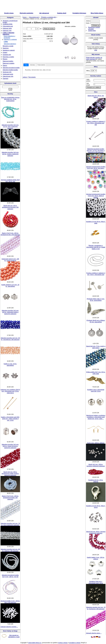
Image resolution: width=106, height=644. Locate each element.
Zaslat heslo (92, 31)
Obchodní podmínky (26, 13)
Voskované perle (8, 74)
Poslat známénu (41, 65)
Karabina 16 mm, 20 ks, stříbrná (96, 481)
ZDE (96, 50)
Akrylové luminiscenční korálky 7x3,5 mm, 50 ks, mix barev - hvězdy (96, 168)
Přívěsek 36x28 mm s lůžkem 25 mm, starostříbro (96, 321)
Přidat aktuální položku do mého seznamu (94, 58)
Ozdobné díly (7, 55)
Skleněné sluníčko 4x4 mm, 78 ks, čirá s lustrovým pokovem (10, 524)
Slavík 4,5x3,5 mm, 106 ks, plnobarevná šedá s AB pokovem (10, 498)
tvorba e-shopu (63, 643)
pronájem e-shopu (75, 643)
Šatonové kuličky (8, 61)
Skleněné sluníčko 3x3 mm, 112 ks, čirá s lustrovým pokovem (10, 127)
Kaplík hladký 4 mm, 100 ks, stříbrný (96, 558)
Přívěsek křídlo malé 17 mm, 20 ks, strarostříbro (96, 300)
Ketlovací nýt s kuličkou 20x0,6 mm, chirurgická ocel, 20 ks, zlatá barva (10, 391)
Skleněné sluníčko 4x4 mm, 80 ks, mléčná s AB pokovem (10, 550)
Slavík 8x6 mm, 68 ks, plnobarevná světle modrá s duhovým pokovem (10, 474)
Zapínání (5, 78)
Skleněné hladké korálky (10, 70)
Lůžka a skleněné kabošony (8, 34)
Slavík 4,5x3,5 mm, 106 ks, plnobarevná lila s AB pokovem (10, 234)
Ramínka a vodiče (8, 57)
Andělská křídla (8, 24)
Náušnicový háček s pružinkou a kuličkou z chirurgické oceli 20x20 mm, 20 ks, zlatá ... (96, 417)
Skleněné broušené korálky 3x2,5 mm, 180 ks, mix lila (10, 576)
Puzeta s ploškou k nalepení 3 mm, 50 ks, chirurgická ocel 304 (96, 123)
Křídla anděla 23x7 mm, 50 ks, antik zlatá (96, 373)
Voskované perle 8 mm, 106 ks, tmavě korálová (10, 260)
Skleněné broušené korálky (11, 68)
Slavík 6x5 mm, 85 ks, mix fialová (96, 96)
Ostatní (5, 52)
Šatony (5, 65)
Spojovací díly (7, 72)
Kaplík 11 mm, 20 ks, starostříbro (10, 365)
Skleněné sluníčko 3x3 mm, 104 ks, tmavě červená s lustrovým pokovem (10, 446)
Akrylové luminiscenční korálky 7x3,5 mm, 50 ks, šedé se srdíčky (96, 196)
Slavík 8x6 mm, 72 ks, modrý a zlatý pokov (96, 347)
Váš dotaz (32, 65)
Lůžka (6, 42)
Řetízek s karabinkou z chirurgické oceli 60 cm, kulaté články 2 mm (96, 247)
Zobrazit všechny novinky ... (9, 627)
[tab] (26, 65)
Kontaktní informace (79, 13)
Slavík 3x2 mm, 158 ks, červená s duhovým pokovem (96, 465)
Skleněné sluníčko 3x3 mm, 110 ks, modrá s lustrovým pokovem (10, 154)
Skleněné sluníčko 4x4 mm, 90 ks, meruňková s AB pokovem (10, 339)
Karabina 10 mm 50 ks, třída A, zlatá (96, 222)
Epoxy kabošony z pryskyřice (10, 37)
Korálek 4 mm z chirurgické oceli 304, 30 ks (96, 390)
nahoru (25, 77)
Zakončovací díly (8, 76)
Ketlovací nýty (7, 31)
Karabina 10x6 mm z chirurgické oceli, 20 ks (96, 582)
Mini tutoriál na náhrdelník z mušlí (14, 636)
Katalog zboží (62, 13)
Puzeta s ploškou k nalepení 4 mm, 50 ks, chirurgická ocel (96, 274)
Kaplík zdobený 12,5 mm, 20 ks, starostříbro (10, 285)
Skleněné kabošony (10, 44)
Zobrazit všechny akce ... (94, 633)
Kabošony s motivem (10, 39)
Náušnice (6, 48)
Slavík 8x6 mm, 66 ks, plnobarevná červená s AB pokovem (10, 207)
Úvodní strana (9, 13)
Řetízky (5, 59)
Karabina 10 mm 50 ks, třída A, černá (96, 507)
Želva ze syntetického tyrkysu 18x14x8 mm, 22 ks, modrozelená (10, 99)
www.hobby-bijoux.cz (35, 643)
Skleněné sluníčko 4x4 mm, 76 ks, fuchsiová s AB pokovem (96, 608)
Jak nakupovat (44, 13)
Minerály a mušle (8, 46)
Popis (26, 65)
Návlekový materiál (9, 50)
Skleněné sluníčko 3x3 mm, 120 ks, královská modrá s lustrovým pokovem (10, 312)
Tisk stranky (32, 77)
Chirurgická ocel (8, 26)
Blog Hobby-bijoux (97, 13)
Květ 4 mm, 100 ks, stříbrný (96, 443)
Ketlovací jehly (7, 28)
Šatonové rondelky (9, 63)
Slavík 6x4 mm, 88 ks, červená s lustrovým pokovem (96, 532)
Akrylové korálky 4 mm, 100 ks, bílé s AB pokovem (10, 602)
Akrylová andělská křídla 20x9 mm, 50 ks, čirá (10, 181)
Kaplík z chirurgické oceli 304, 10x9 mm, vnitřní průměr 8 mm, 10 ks (10, 419)
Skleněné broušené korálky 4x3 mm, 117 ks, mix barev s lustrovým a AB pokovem (96, 151)
